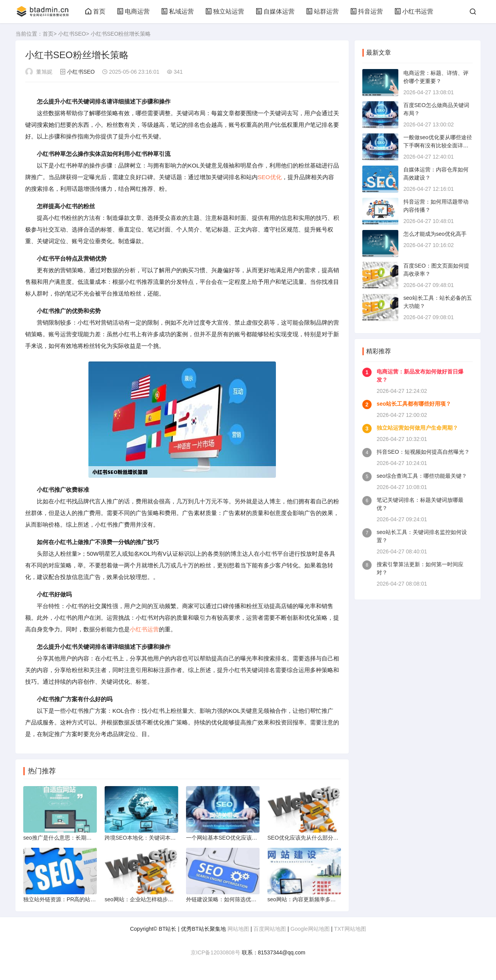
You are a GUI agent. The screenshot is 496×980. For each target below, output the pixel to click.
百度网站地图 (270, 929)
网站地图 (238, 929)
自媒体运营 (275, 11)
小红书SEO (72, 34)
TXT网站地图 (350, 929)
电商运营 (133, 11)
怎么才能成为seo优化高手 (435, 234)
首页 (95, 11)
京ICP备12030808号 (215, 952)
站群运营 (322, 11)
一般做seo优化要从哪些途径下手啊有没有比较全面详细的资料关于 (438, 145)
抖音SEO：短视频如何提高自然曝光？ (423, 452)
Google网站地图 (310, 929)
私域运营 (177, 11)
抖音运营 (367, 11)
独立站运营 (225, 11)
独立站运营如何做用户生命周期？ (417, 428)
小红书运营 (414, 11)
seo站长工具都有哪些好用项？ (414, 404)
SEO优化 (270, 177)
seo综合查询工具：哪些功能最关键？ (422, 476)
